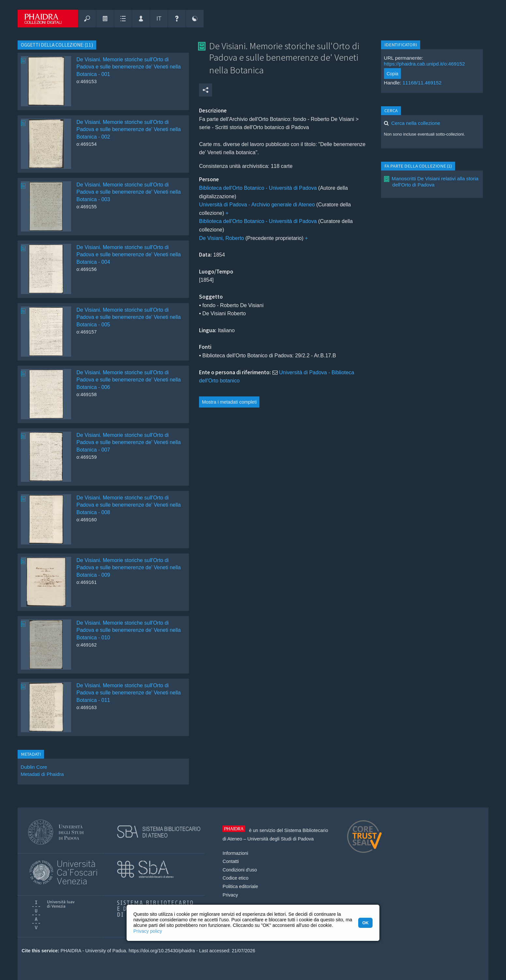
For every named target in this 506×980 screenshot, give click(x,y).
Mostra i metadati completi (229, 402)
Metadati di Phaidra (42, 774)
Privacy (230, 895)
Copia (392, 74)
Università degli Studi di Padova (280, 839)
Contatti (231, 861)
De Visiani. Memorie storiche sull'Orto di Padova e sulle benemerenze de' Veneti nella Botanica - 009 (129, 568)
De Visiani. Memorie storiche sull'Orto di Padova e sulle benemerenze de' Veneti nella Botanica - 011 (129, 693)
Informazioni (235, 853)
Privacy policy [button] (148, 931)
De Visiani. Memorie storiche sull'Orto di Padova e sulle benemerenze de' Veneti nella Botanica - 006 (129, 380)
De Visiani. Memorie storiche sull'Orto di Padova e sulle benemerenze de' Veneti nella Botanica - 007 (129, 442)
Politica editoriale (240, 886)
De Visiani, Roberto (222, 238)
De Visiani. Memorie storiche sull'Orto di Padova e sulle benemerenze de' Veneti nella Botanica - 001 (129, 67)
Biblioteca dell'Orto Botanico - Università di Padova (258, 188)
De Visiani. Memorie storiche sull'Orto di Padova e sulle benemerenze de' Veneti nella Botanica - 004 (129, 255)
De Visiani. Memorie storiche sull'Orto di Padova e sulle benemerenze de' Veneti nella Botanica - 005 (129, 317)
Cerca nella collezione (416, 123)
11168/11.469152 (422, 83)
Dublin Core (34, 767)
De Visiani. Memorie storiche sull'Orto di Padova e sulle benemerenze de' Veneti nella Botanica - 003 (129, 192)
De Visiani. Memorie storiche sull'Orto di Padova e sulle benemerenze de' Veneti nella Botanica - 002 (129, 129)
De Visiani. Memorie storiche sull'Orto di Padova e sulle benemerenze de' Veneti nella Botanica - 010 (129, 630)
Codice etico (235, 878)
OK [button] (365, 923)
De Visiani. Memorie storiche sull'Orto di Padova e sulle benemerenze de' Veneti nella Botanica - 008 (129, 505)
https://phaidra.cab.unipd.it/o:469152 (425, 64)
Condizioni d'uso (240, 870)
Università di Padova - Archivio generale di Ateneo (257, 205)
